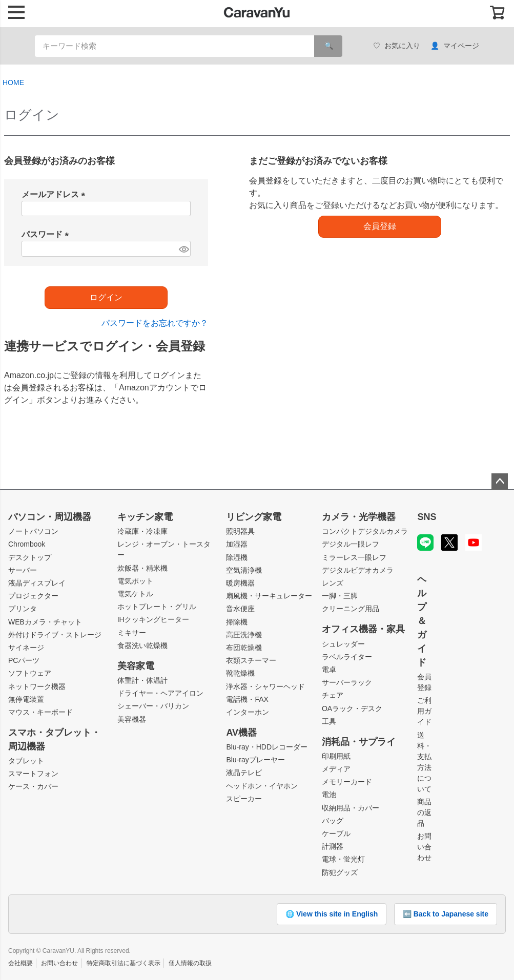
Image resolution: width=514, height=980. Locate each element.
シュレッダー (343, 644)
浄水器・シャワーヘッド (265, 686)
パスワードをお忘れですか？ (155, 323)
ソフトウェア (30, 673)
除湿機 (237, 557)
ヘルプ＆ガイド (422, 621)
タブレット (26, 761)
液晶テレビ (244, 773)
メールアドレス (55, 194)
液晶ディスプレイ (37, 583)
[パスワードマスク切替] (183, 249)
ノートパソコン (33, 531)
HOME (13, 82)
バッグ (333, 821)
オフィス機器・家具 (363, 629)
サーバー (23, 570)
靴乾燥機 (240, 673)
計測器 (333, 846)
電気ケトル (135, 594)
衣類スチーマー (251, 660)
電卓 (329, 670)
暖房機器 (240, 583)
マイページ (455, 46)
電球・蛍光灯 (343, 859)
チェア (333, 695)
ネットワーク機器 (37, 686)
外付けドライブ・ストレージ (55, 635)
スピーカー (244, 799)
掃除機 (237, 622)
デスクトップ (30, 557)
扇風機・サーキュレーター (269, 596)
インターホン (248, 712)
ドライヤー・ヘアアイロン (160, 693)
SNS (427, 517)
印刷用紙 (336, 756)
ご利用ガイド (424, 711)
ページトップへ (500, 482)
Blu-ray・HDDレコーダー (267, 747)
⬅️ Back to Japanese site (446, 914)
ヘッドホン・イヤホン (262, 786)
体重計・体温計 (142, 680)
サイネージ (26, 648)
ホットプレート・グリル (157, 607)
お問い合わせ (424, 847)
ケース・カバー (33, 786)
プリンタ (23, 609)
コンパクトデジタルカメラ (365, 531)
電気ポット (135, 581)
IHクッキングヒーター (153, 619)
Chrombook (27, 544)
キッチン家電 (145, 517)
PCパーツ (24, 660)
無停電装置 (26, 699)
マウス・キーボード (40, 712)
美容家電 (136, 666)
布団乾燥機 (244, 648)
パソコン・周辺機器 (50, 517)
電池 (329, 795)
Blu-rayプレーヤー (255, 760)
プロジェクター (33, 596)
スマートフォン (33, 774)
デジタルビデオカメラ (358, 570)
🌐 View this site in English (332, 914)
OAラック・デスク (352, 708)
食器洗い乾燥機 (142, 645)
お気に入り (397, 46)
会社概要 (20, 963)
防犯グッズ (340, 872)
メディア (336, 769)
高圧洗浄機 (244, 635)
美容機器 (132, 719)
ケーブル (336, 833)
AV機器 (241, 733)
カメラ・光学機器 (359, 517)
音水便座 (240, 609)
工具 (329, 721)
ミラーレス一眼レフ (354, 557)
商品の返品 (424, 812)
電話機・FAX (247, 699)
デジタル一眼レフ (351, 544)
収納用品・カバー (351, 808)
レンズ (333, 583)
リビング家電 (254, 517)
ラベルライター (347, 657)
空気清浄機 (244, 570)
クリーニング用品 (351, 609)
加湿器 (237, 544)
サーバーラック (347, 682)
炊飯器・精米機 (142, 568)
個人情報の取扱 (190, 963)
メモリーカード (347, 782)
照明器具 (240, 531)
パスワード (47, 234)
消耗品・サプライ (359, 742)
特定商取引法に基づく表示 (124, 963)
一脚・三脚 (340, 596)
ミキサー (132, 633)
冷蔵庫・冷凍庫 (142, 531)
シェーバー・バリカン (153, 706)
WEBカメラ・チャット (45, 622)
